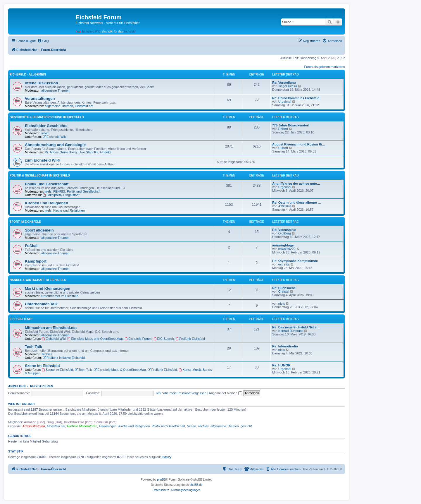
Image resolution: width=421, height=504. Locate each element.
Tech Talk (33, 347)
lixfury (166, 457)
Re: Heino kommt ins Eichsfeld (296, 98)
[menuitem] (43, 41)
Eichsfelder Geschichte (46, 126)
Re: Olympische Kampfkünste (295, 261)
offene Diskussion (42, 83)
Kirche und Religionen (69, 210)
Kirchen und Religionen (46, 203)
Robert (283, 129)
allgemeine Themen (55, 90)
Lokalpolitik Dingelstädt (61, 195)
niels (48, 191)
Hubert (283, 148)
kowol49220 (287, 249)
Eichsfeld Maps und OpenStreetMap (95, 339)
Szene (191, 426)
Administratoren (34, 426)
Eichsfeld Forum (138, 339)
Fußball (32, 246)
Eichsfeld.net (84, 106)
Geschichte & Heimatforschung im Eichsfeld (47, 117)
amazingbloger (284, 245)
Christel (284, 292)
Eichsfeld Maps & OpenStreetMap (120, 370)
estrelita (284, 264)
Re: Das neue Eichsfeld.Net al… (296, 327)
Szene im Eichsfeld (42, 366)
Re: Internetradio (285, 346)
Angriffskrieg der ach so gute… (296, 184)
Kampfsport (36, 261)
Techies (47, 354)
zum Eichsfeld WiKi (43, 160)
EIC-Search (164, 339)
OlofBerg (285, 233)
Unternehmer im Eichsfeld (60, 296)
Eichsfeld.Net (21, 319)
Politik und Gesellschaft (47, 184)
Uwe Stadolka (88, 152)
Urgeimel (285, 102)
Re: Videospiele (284, 230)
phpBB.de (196, 485)
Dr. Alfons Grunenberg (61, 152)
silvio (45, 133)
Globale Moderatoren (82, 426)
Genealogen (108, 426)
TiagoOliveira (288, 86)
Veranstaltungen (40, 98)
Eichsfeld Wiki (91, 31)
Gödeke (106, 152)
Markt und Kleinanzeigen (48, 288)
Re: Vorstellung (284, 83)
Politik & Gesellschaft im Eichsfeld (40, 175)
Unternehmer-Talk (41, 304)
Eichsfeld (130, 31)
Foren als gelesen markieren (325, 67)
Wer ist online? (22, 404)
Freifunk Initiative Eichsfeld (64, 358)
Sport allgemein (39, 230)
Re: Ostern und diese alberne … (297, 203)
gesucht (246, 426)
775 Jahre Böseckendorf (291, 125)
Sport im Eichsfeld (25, 222)
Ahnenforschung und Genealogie (55, 145)
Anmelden (17, 386)
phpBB (161, 480)
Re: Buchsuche (284, 288)
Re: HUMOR (281, 365)
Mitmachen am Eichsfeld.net (51, 328)
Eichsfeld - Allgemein (28, 74)
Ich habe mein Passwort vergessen (181, 393)
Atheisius (285, 206)
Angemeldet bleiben (225, 393)
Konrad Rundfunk (291, 331)
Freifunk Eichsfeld (190, 339)
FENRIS (59, 191)
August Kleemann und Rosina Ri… (299, 144)
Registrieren (42, 386)
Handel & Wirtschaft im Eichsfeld (38, 280)
